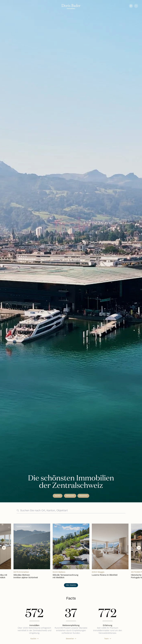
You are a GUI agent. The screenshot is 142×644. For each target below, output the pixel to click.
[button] (136, 6)
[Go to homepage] (71, 7)
